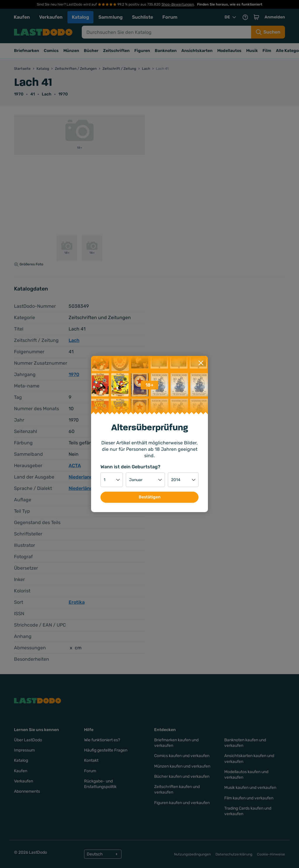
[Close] (201, 361)
